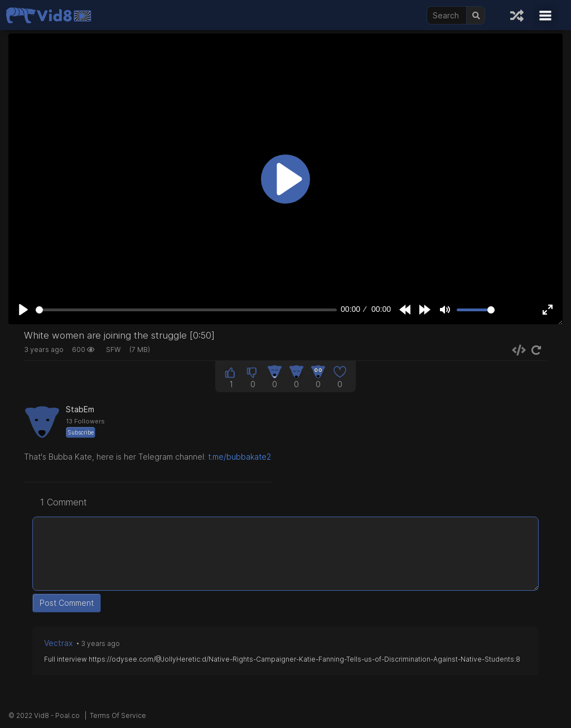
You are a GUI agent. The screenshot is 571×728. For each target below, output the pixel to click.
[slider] (186, 310)
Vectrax (59, 643)
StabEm (80, 409)
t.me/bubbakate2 (239, 457)
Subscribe (81, 432)
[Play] (23, 310)
